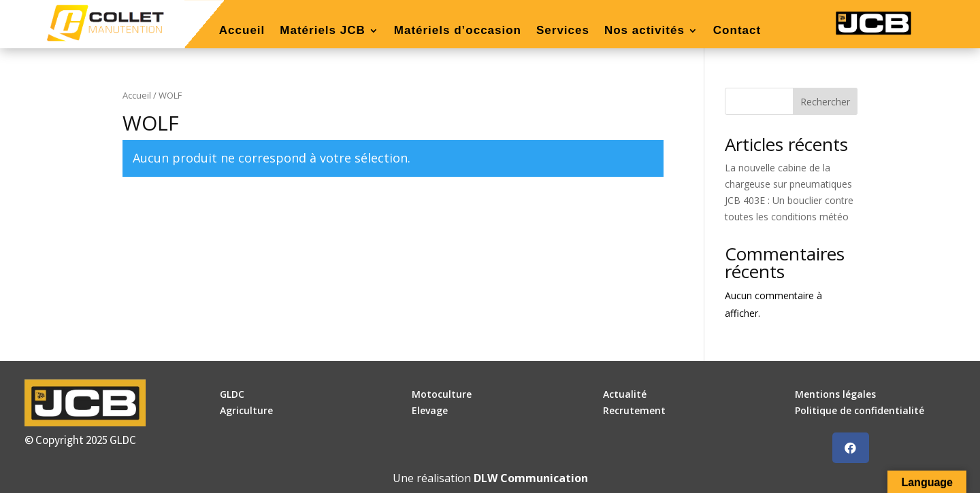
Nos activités (644, 31)
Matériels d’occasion (458, 31)
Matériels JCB (322, 31)
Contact (737, 31)
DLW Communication (531, 478)
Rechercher (825, 102)
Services (563, 31)
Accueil (242, 31)
